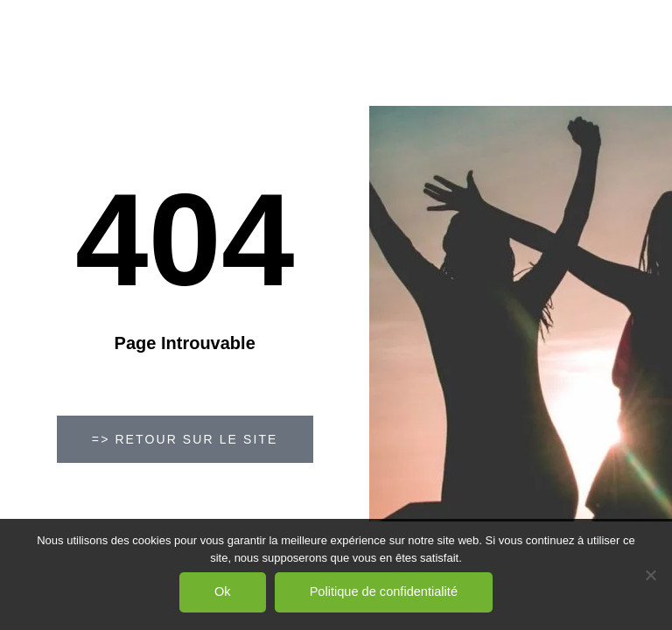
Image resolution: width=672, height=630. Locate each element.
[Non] (650, 575)
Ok (223, 591)
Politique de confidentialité (384, 591)
